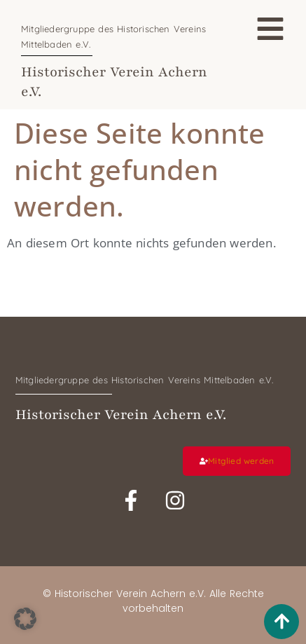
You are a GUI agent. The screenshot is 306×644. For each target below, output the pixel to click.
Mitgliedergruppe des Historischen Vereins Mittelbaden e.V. (145, 380)
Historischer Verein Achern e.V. (121, 415)
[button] (25, 619)
